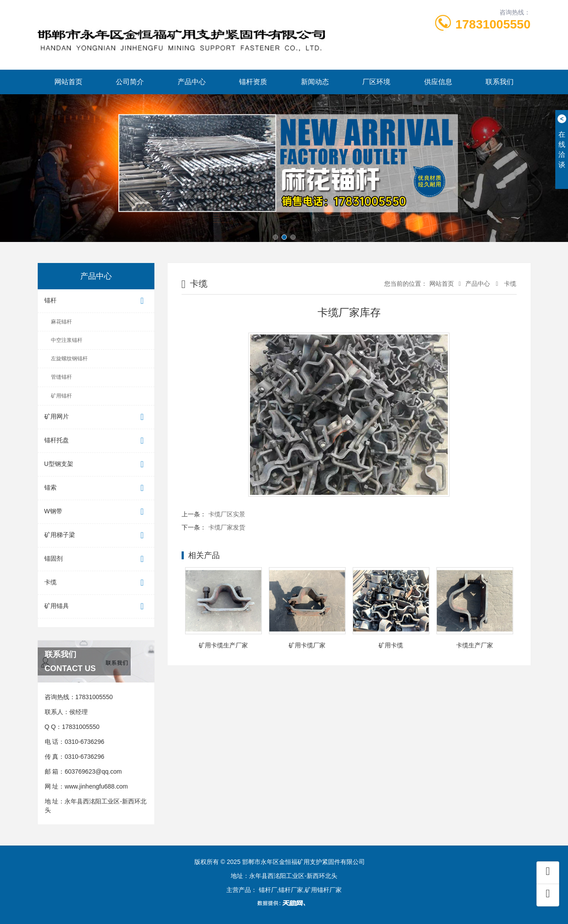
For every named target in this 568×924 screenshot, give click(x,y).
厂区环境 (376, 82)
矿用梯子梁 (96, 535)
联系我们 (500, 82)
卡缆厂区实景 (227, 514)
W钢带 (96, 512)
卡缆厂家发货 (227, 527)
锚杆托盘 (96, 441)
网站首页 (68, 82)
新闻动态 (315, 82)
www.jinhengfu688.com (96, 786)
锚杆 (96, 301)
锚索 (96, 488)
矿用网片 (96, 417)
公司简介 (130, 82)
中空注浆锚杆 (67, 340)
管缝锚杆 (61, 377)
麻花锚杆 (61, 322)
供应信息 (438, 82)
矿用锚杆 (61, 396)
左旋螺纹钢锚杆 (69, 359)
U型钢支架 (96, 464)
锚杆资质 (253, 82)
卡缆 (96, 583)
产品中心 (192, 82)
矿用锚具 (96, 606)
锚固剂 (96, 559)
